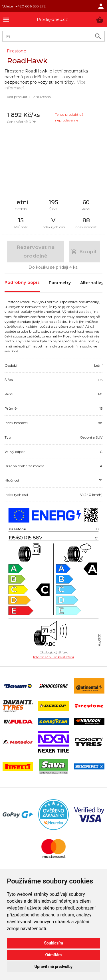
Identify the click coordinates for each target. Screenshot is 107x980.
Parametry (60, 283)
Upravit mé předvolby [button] (53, 967)
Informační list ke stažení (53, 657)
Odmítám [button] (54, 955)
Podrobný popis (22, 283)
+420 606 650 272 (31, 6)
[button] (100, 20)
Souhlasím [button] (53, 943)
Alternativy (92, 283)
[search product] (98, 36)
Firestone (17, 51)
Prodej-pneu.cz (52, 19)
